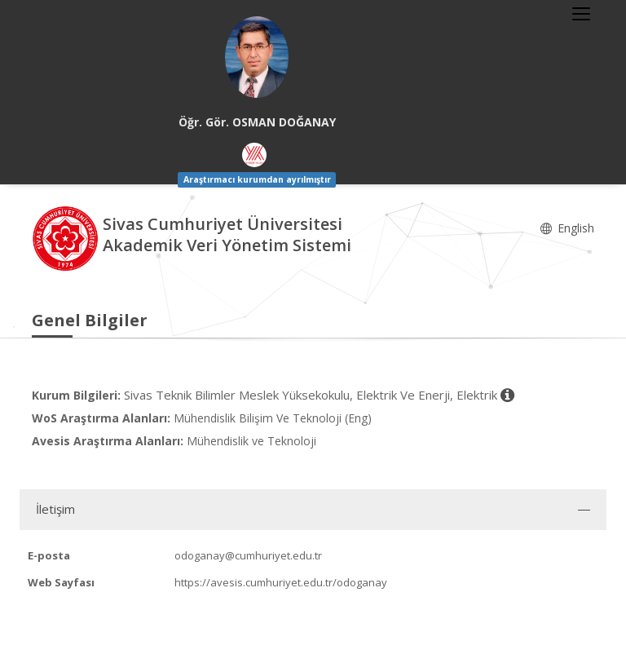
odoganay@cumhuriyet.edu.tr (248, 555)
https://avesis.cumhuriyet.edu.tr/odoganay (281, 582)
